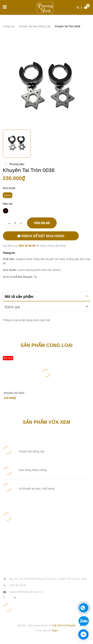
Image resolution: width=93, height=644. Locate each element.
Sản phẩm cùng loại (46, 345)
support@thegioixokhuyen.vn (26, 592)
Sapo (55, 630)
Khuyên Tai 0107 (14, 393)
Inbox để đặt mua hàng (41, 236)
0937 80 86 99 (27, 246)
